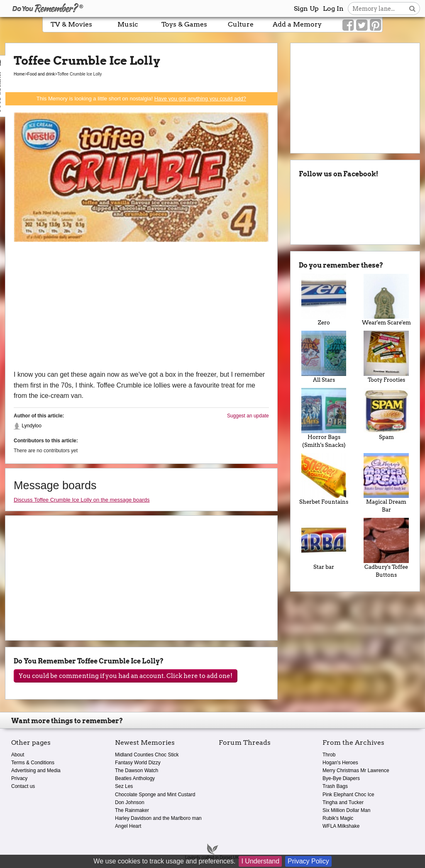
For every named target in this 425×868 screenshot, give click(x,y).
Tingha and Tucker (343, 802)
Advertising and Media (36, 770)
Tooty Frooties (386, 357)
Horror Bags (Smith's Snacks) (324, 418)
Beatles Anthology (135, 778)
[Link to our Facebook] (348, 25)
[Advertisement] (141, 307)
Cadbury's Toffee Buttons (386, 548)
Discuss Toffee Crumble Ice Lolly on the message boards (82, 500)
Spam (386, 414)
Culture (241, 24)
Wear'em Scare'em (386, 300)
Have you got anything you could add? (200, 99)
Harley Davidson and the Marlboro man (158, 818)
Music (128, 24)
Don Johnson (130, 802)
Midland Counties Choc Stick (147, 755)
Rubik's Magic (338, 818)
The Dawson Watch (137, 770)
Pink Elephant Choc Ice (348, 795)
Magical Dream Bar (386, 483)
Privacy (19, 778)
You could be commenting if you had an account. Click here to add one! (126, 676)
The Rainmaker (132, 810)
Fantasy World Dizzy (138, 763)
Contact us (23, 786)
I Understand (260, 861)
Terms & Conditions (33, 763)
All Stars (324, 357)
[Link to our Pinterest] (375, 25)
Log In (333, 9)
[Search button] (412, 9)
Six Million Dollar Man (346, 810)
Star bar (324, 544)
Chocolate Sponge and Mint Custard (155, 795)
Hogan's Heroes (340, 763)
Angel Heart (128, 826)
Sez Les (124, 786)
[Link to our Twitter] (362, 25)
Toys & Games (184, 24)
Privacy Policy (308, 861)
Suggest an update (248, 416)
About (18, 755)
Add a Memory (297, 24)
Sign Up (306, 9)
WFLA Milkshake (341, 826)
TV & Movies (71, 24)
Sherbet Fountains (324, 479)
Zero (324, 300)
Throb (329, 755)
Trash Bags (335, 786)
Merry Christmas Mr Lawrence (356, 770)
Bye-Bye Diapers (341, 778)
